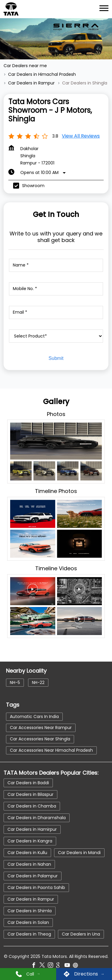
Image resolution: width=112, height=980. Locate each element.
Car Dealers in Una (81, 934)
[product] (56, 336)
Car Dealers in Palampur (33, 876)
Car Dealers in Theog (29, 934)
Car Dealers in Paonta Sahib (36, 887)
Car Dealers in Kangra (30, 841)
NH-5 (15, 682)
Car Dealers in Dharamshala (37, 818)
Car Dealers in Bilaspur (30, 794)
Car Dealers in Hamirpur (32, 829)
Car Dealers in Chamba (32, 806)
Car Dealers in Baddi (28, 783)
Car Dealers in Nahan (29, 864)
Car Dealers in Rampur (31, 899)
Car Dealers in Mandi (79, 853)
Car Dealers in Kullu (27, 853)
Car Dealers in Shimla (30, 911)
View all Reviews (81, 136)
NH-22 (38, 682)
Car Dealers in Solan (28, 922)
